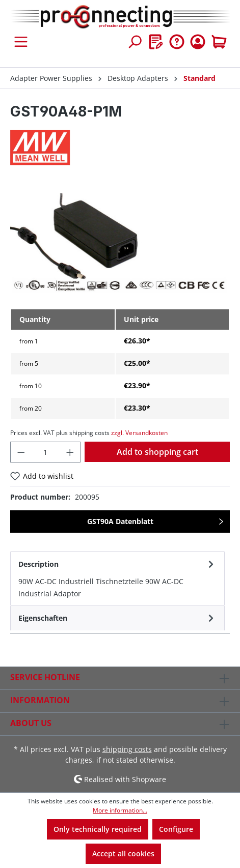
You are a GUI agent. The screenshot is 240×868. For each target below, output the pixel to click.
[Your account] (198, 42)
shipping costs (127, 749)
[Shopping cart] (219, 42)
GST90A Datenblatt (120, 521)
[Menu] (21, 42)
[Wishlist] (156, 42)
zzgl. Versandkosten (139, 433)
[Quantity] (46, 452)
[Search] (135, 42)
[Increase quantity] (70, 452)
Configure (176, 829)
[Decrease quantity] (21, 452)
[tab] (117, 578)
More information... (120, 810)
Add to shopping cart (157, 452)
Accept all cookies (123, 853)
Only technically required (98, 829)
